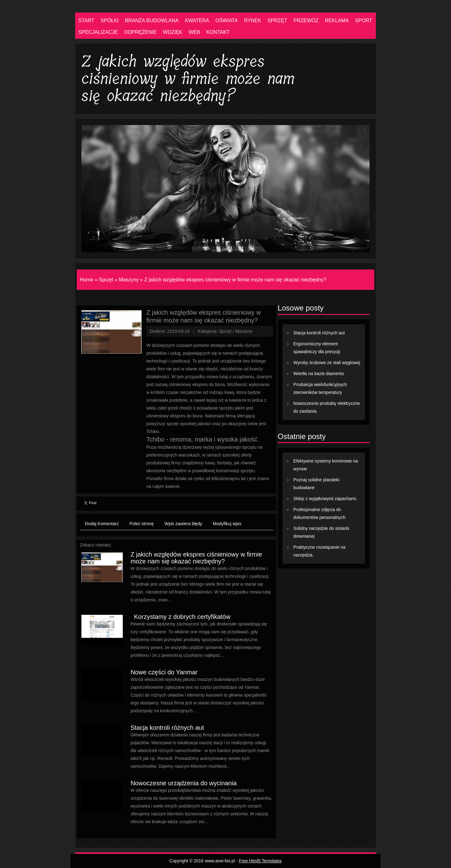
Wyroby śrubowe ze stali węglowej (327, 363)
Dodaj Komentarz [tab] (102, 524)
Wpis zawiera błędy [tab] (183, 524)
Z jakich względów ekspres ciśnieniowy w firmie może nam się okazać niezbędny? (235, 280)
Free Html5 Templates (260, 861)
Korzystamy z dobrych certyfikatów (181, 617)
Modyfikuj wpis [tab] (227, 524)
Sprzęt (106, 280)
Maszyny (129, 280)
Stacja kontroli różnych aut (167, 728)
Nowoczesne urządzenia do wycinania (184, 783)
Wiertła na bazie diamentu (319, 374)
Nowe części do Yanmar (164, 672)
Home (87, 280)
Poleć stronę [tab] (142, 524)
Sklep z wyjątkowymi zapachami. (325, 499)
